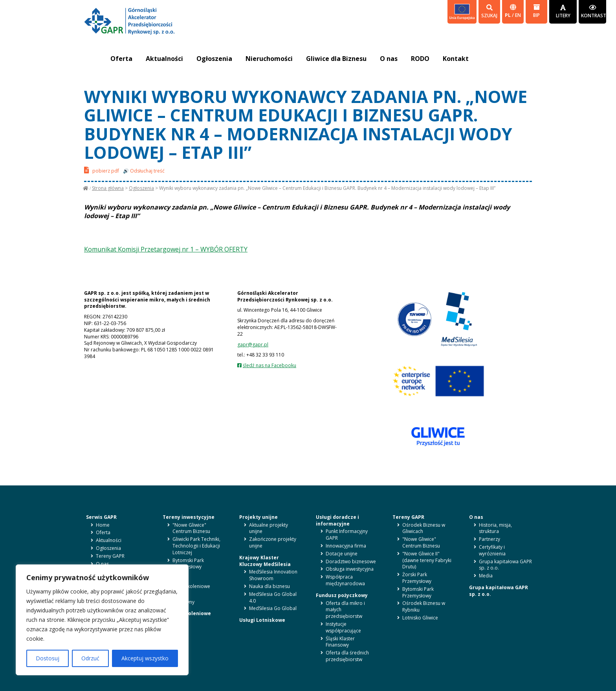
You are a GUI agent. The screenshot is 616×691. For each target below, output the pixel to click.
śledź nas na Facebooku (269, 365)
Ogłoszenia (214, 59)
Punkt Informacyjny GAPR (347, 535)
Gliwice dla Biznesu (336, 59)
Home (103, 525)
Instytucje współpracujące (343, 627)
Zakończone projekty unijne (273, 542)
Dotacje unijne (342, 554)
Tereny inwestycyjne (189, 517)
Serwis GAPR (101, 517)
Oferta (121, 59)
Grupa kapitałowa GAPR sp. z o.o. (505, 565)
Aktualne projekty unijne (269, 528)
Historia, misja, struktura (495, 528)
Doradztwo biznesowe (351, 561)
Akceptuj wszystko (145, 658)
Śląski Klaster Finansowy (340, 642)
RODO (420, 59)
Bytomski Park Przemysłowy (188, 564)
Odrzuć (90, 658)
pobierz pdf (102, 170)
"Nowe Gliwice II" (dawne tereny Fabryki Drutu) (427, 560)
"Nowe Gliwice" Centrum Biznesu (191, 528)
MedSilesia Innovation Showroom (273, 575)
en (518, 15)
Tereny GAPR (110, 556)
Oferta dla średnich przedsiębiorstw (347, 656)
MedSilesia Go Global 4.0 (273, 597)
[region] (102, 620)
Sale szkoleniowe (191, 586)
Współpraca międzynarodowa (345, 580)
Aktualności (164, 59)
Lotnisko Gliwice (420, 618)
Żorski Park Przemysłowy (417, 578)
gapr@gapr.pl (253, 345)
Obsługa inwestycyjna (350, 569)
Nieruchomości (269, 59)
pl (508, 15)
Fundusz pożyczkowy (342, 595)
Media (486, 576)
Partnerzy (489, 539)
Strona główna (108, 188)
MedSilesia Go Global (273, 608)
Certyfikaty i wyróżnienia (492, 550)
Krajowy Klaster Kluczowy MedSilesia (265, 561)
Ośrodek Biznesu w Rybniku (424, 606)
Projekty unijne (258, 517)
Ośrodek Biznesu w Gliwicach (424, 528)
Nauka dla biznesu (269, 586)
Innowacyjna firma (346, 546)
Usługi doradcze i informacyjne (337, 520)
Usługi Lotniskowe (262, 620)
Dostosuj (48, 658)
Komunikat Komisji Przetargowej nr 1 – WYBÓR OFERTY (166, 249)
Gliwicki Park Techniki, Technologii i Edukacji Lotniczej (196, 546)
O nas (389, 59)
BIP (536, 11)
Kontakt (456, 59)
